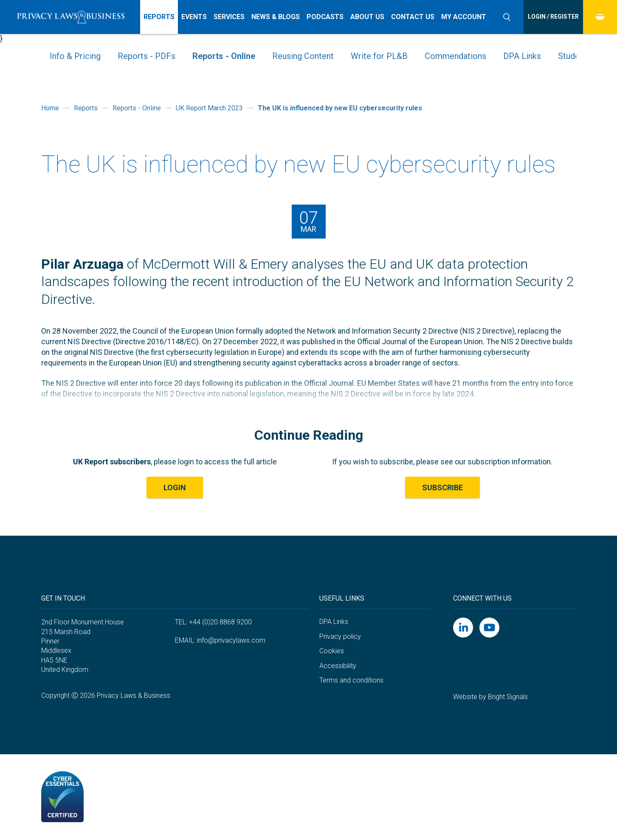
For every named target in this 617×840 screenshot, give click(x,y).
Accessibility (338, 666)
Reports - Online (224, 56)
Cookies (332, 651)
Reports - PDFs (147, 56)
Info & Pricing (75, 56)
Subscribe (442, 487)
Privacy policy (340, 636)
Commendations (455, 56)
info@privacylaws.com (231, 640)
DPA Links (522, 56)
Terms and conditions (351, 680)
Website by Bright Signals (490, 697)
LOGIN (175, 487)
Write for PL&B (379, 56)
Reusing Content (303, 56)
